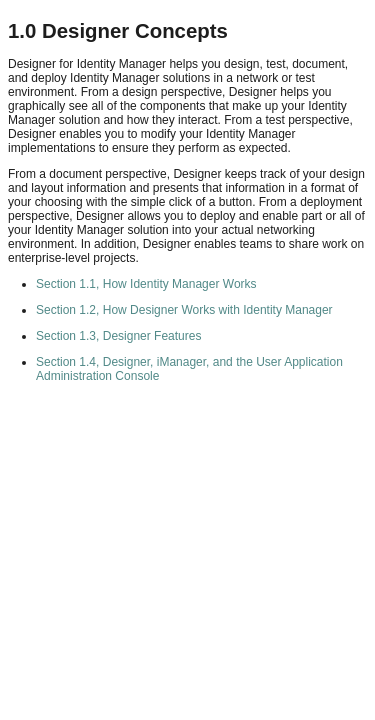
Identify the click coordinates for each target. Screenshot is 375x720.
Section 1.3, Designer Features (118, 336)
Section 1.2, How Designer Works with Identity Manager (184, 310)
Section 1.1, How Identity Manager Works (146, 284)
